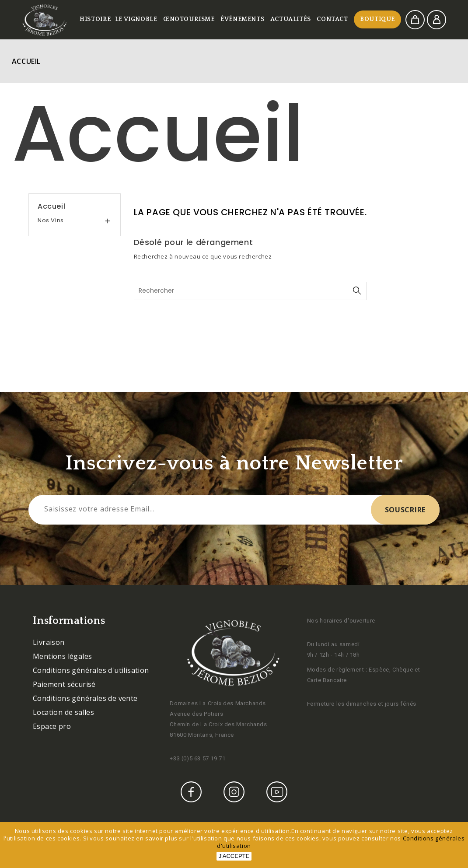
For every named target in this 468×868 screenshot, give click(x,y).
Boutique (377, 19)
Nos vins (51, 220)
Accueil (51, 206)
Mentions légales (62, 656)
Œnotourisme (189, 19)
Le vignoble (136, 19)
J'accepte (234, 856)
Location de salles (63, 712)
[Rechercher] (250, 291)
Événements (242, 19)
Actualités (291, 19)
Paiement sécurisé (64, 684)
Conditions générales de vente (85, 698)
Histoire (95, 19)
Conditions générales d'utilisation (91, 670)
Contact (332, 19)
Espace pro (52, 726)
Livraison (49, 642)
